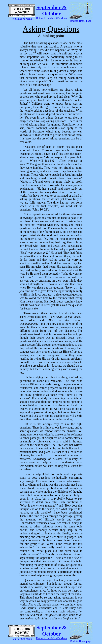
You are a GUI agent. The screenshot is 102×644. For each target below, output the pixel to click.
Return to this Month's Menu (51, 18)
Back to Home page (81, 21)
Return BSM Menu (22, 19)
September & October (51, 10)
